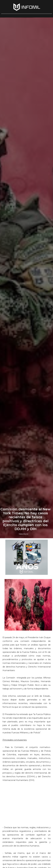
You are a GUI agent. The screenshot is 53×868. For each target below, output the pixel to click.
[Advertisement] (27, 802)
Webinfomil (23, 534)
